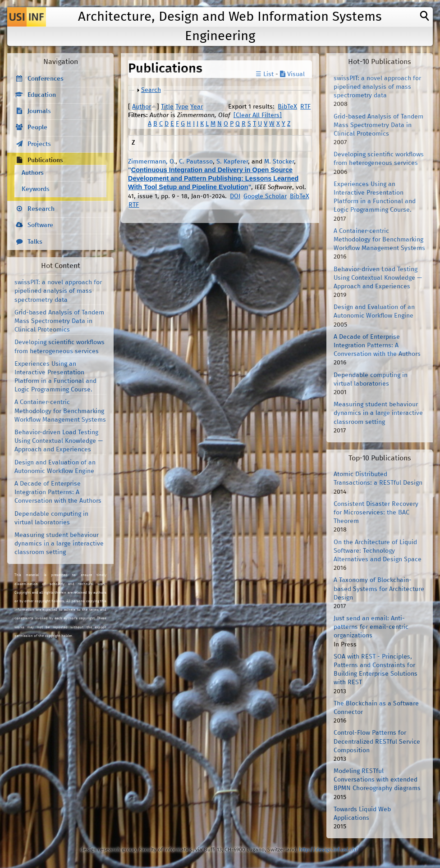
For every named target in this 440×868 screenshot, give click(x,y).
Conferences (46, 79)
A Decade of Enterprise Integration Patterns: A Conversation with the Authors (58, 492)
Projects (39, 144)
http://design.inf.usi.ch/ (328, 850)
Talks (35, 242)
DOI (235, 196)
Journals (39, 111)
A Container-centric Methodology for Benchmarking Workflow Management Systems (60, 411)
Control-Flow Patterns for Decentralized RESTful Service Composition (377, 741)
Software (40, 225)
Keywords (36, 189)
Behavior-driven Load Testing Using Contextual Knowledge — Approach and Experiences (59, 441)
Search (151, 90)
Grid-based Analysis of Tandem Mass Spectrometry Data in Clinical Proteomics (59, 321)
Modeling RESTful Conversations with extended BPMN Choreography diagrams (377, 780)
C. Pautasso (196, 162)
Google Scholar (265, 196)
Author (142, 107)
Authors (33, 173)
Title (167, 107)
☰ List (265, 74)
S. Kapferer (232, 162)
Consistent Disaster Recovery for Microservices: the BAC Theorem (376, 513)
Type (182, 107)
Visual (292, 74)
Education (42, 95)
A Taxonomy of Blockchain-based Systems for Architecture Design (379, 589)
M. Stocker (279, 162)
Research (41, 209)
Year (197, 107)
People (37, 127)
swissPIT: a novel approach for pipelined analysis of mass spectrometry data (58, 291)
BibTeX (287, 107)
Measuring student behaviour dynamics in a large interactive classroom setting (59, 544)
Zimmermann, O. (152, 162)
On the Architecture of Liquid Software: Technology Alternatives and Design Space (378, 551)
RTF (305, 107)
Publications (45, 160)
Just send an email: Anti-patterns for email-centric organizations (371, 627)
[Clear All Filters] (258, 115)
